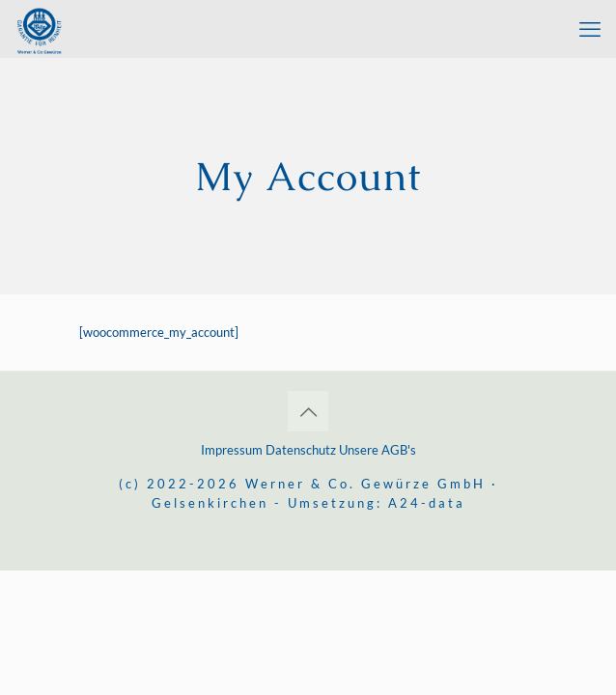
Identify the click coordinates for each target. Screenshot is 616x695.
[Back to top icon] (308, 411)
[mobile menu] (590, 29)
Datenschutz (301, 450)
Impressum (233, 450)
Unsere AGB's (378, 450)
